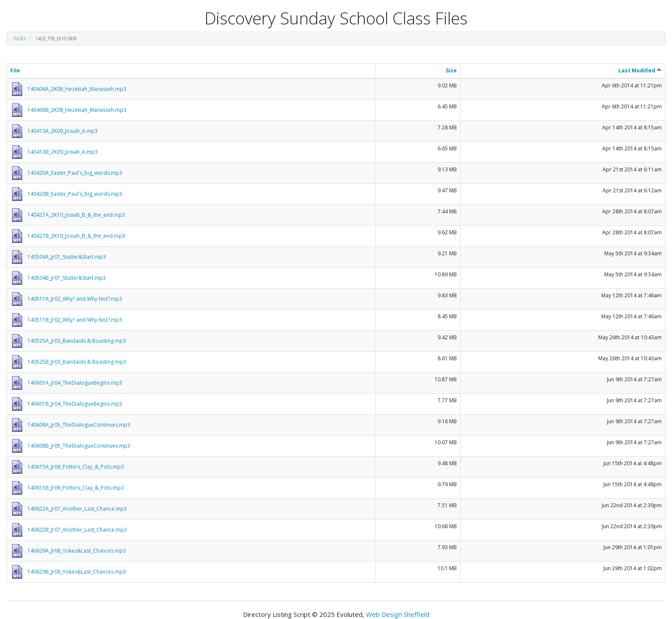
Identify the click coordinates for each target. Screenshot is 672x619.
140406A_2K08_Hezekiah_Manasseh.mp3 (77, 89)
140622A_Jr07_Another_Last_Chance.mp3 (77, 509)
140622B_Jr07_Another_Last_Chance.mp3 (77, 530)
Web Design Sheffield (398, 614)
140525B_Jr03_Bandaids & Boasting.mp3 (77, 362)
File (15, 70)
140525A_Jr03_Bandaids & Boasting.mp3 (77, 341)
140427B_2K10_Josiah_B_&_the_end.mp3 (76, 236)
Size (451, 70)
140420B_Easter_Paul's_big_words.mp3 (75, 194)
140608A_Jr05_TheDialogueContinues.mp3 (79, 425)
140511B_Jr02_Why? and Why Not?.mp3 (75, 320)
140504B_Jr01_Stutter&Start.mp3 (67, 278)
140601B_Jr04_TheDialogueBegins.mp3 (75, 404)
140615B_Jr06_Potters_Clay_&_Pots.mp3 (76, 488)
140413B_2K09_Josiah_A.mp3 (63, 152)
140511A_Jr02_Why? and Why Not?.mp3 (75, 299)
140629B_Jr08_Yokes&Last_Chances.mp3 (77, 572)
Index (19, 39)
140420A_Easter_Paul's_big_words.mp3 (75, 173)
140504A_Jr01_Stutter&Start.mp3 (67, 257)
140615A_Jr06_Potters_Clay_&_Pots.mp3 (76, 467)
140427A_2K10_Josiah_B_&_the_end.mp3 (76, 215)
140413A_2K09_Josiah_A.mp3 (63, 131)
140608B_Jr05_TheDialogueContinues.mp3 (79, 446)
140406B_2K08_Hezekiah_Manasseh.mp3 (77, 110)
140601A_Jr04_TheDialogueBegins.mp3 (75, 383)
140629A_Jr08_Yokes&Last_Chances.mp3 (77, 551)
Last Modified (640, 70)
